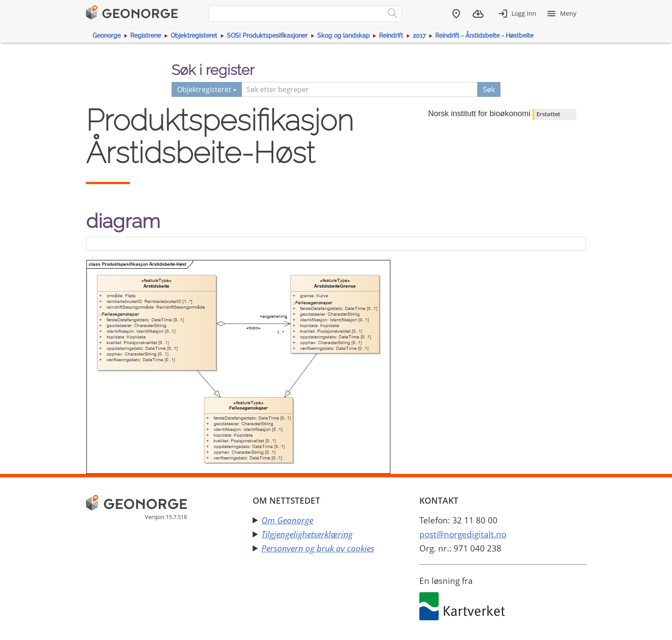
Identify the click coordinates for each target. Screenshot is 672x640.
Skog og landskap (343, 36)
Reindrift (391, 36)
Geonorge (107, 36)
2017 (419, 36)
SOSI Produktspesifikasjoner (267, 36)
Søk (489, 89)
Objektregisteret (194, 36)
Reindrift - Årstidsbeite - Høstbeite (484, 36)
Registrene (146, 36)
